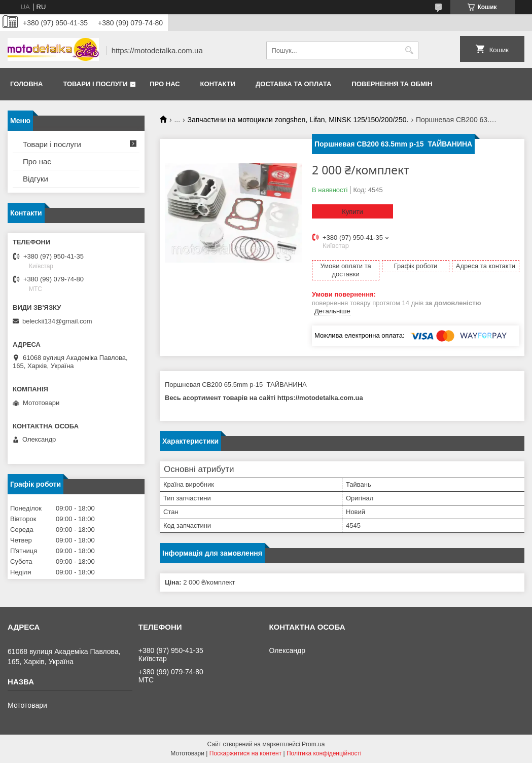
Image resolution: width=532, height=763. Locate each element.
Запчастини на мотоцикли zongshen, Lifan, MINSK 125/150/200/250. (298, 120)
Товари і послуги (95, 84)
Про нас (165, 84)
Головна (26, 84)
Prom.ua (313, 744)
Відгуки (36, 179)
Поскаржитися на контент (245, 753)
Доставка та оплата (293, 84)
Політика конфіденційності (324, 753)
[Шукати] (410, 50)
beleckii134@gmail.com (57, 321)
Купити (352, 212)
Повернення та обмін (392, 84)
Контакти (218, 84)
